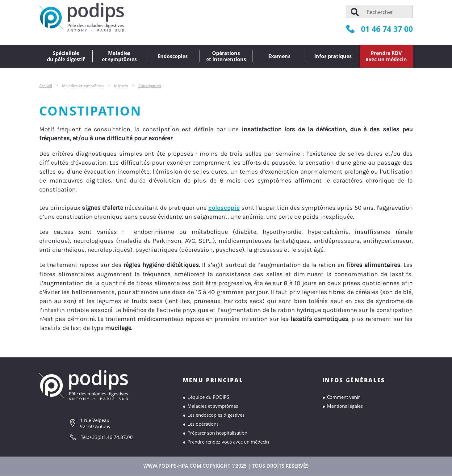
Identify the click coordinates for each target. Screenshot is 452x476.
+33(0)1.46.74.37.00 (111, 437)
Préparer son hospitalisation (217, 433)
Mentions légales (345, 406)
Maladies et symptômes (213, 406)
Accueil (46, 86)
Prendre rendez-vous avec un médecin (228, 442)
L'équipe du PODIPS (208, 397)
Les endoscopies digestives (216, 415)
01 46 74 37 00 (379, 29)
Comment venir (343, 397)
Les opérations (203, 424)
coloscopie (224, 208)
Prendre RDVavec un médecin (386, 56)
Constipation (150, 86)
